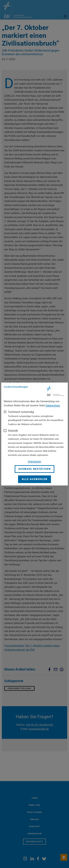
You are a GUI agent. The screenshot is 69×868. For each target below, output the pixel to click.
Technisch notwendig (21, 412)
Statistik (13, 431)
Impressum (34, 461)
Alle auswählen (34, 479)
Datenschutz (53, 405)
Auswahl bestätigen (34, 469)
